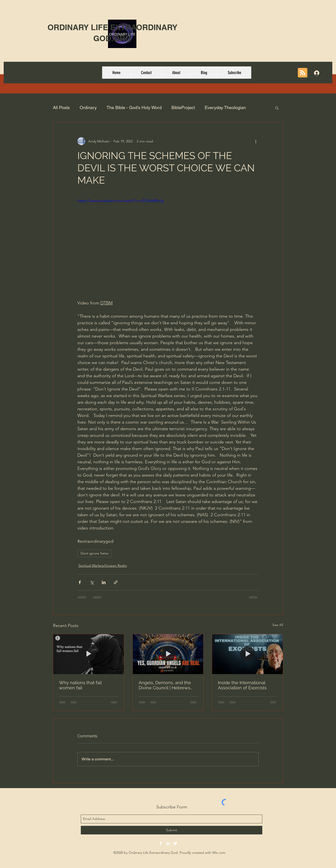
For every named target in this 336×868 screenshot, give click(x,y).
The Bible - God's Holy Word (134, 107)
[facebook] (161, 843)
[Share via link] (116, 582)
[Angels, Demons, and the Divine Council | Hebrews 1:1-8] (168, 654)
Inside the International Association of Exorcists (242, 685)
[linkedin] (168, 843)
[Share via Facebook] (80, 582)
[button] (277, 108)
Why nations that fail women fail (80, 685)
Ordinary (88, 107)
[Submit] (172, 830)
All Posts (61, 107)
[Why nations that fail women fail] (89, 654)
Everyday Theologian (225, 107)
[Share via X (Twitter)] (92, 582)
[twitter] (175, 843)
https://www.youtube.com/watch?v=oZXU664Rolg (120, 201)
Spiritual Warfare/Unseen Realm (103, 566)
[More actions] (256, 141)
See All (278, 625)
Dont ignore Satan (95, 553)
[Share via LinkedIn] (104, 582)
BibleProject (183, 107)
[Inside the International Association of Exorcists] (247, 654)
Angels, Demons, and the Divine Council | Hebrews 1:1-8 (165, 685)
